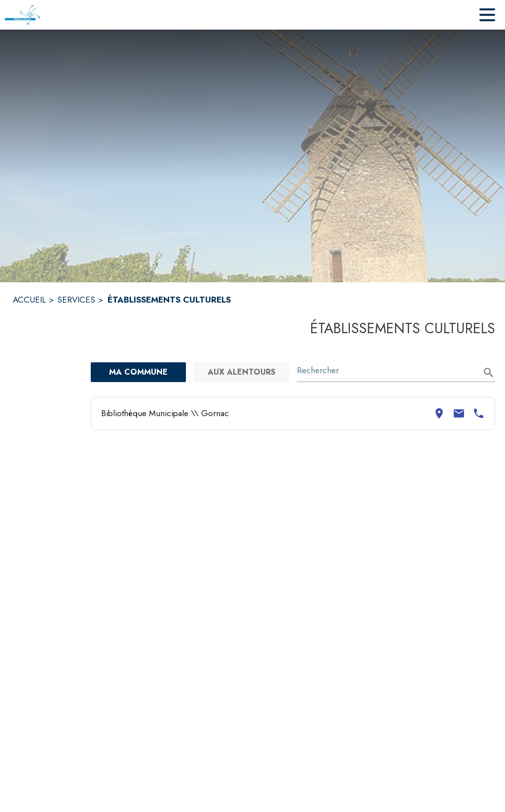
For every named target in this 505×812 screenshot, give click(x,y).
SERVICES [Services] (76, 300)
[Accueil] (22, 15)
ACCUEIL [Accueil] (29, 300)
